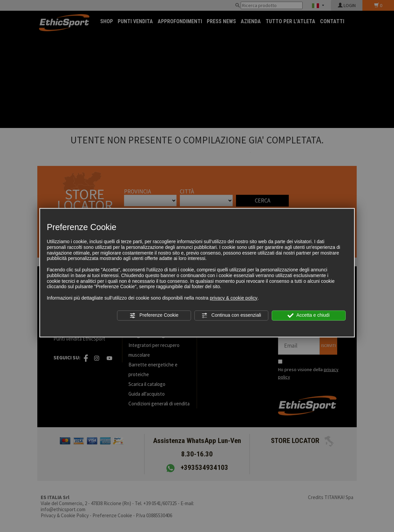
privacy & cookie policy (234, 298)
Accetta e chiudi (308, 315)
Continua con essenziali (231, 315)
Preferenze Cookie (154, 315)
